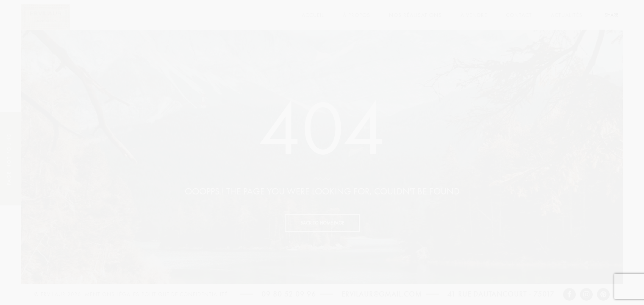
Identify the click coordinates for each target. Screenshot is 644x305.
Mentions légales (112, 294)
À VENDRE (474, 15)
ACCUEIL (313, 15)
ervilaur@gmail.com (382, 294)
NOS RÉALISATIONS (415, 15)
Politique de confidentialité (185, 294)
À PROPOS (357, 15)
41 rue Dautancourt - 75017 (501, 294)
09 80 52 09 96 (289, 294)
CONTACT (519, 15)
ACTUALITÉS (567, 15)
